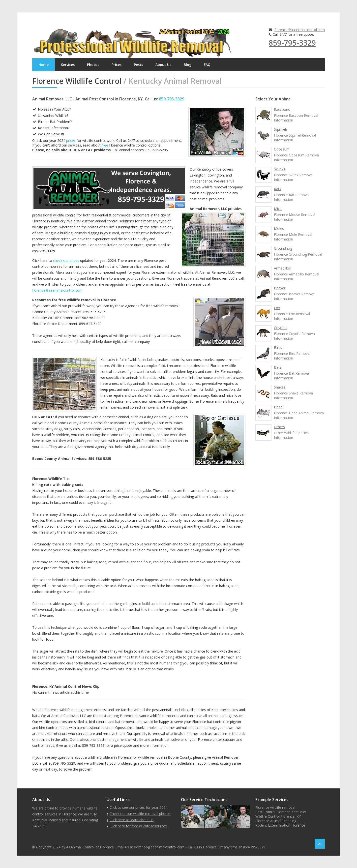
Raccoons (282, 109)
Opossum (282, 149)
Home (44, 65)
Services (68, 65)
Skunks (280, 169)
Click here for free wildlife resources (138, 826)
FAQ (207, 65)
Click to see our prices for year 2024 (138, 807)
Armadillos (282, 268)
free (105, 145)
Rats (278, 189)
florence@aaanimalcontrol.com (300, 30)
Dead (278, 407)
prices (71, 140)
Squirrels (281, 129)
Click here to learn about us (132, 820)
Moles (279, 228)
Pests (138, 65)
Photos (93, 65)
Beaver (280, 288)
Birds (278, 347)
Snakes (280, 387)
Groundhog (283, 248)
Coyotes (281, 328)
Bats (278, 367)
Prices (117, 65)
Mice (278, 209)
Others (279, 427)
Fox (277, 308)
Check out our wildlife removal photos (140, 814)
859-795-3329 (292, 43)
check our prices (66, 260)
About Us (163, 65)
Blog (188, 65)
